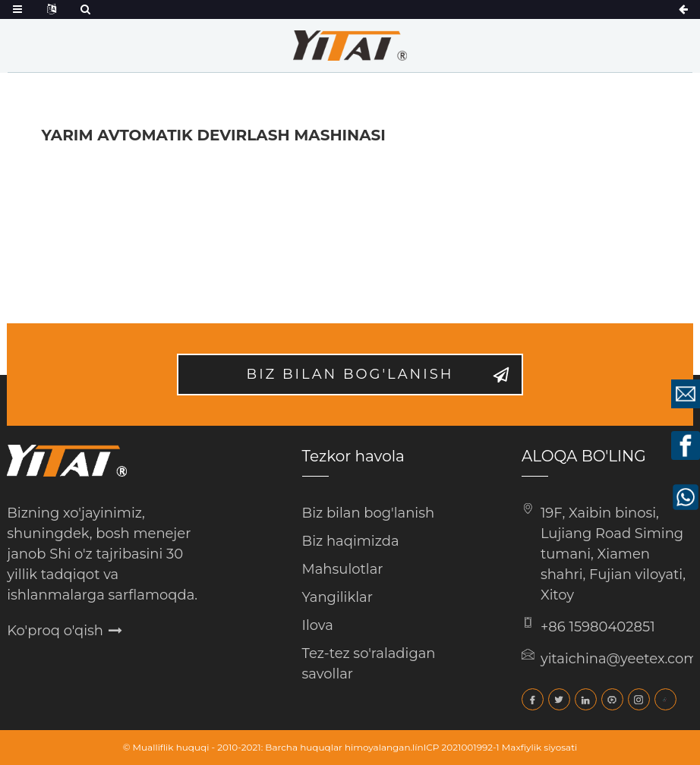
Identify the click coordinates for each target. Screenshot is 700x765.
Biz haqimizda (351, 541)
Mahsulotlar (343, 569)
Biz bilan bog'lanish (350, 374)
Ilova (318, 625)
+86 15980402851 (598, 627)
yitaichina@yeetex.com (620, 659)
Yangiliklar (337, 597)
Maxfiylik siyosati (539, 747)
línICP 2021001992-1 (456, 747)
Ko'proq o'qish (55, 631)
